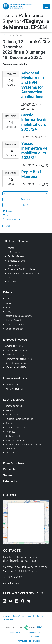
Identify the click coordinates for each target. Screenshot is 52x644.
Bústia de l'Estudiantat (16, 440)
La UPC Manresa (14, 400)
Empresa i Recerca (15, 340)
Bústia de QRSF (13, 436)
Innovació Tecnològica (16, 355)
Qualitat (9, 423)
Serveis (8, 475)
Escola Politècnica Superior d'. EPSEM (26, 21)
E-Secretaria (13, 252)
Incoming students (14, 389)
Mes (26, 205)
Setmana (26, 199)
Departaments (12, 415)
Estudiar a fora (12, 385)
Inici (4, 35)
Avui (8, 215)
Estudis (8, 292)
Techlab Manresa (16, 256)
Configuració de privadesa (29, 641)
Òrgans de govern (14, 406)
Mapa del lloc (16, 633)
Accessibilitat (34, 633)
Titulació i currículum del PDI (19, 419)
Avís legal (35, 637)
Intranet (11, 282)
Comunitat (10, 469)
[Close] (46, 6)
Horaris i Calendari (14, 320)
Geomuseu (13, 265)
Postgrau (10, 312)
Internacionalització (16, 378)
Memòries (10, 432)
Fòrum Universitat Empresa (19, 359)
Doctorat (10, 307)
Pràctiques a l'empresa (16, 350)
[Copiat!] (48, 42)
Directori (9, 410)
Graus (8, 299)
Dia (26, 194)
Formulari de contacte (15, 583)
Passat (10, 211)
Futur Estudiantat (14, 463)
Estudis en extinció (14, 329)
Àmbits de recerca (14, 346)
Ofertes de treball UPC (16, 367)
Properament (13, 219)
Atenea (11, 248)
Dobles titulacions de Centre (19, 316)
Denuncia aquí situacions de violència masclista (24, 446)
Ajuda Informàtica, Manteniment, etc (23, 275)
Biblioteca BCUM (16, 261)
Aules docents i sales (16, 427)
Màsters (9, 303)
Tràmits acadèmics (15, 325)
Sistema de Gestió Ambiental (22, 269)
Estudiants (10, 481)
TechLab (10, 453)
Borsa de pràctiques (15, 363)
